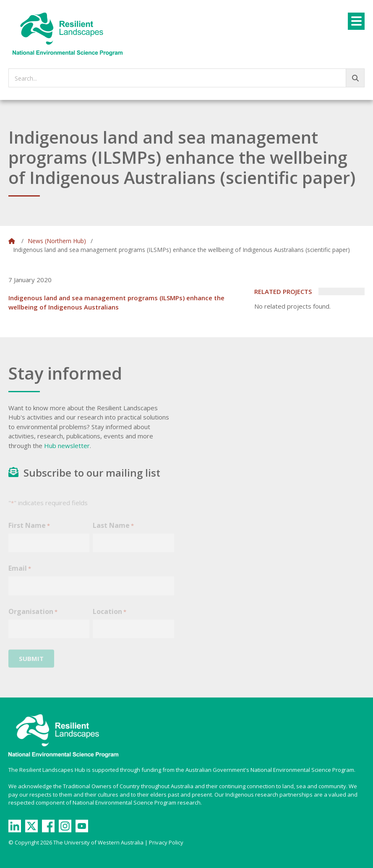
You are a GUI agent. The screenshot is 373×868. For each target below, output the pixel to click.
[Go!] (355, 78)
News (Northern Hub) (57, 241)
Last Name (113, 531)
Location (110, 617)
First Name (29, 531)
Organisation (33, 617)
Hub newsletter (67, 446)
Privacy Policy (166, 842)
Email (20, 574)
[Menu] (356, 21)
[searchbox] (186, 78)
